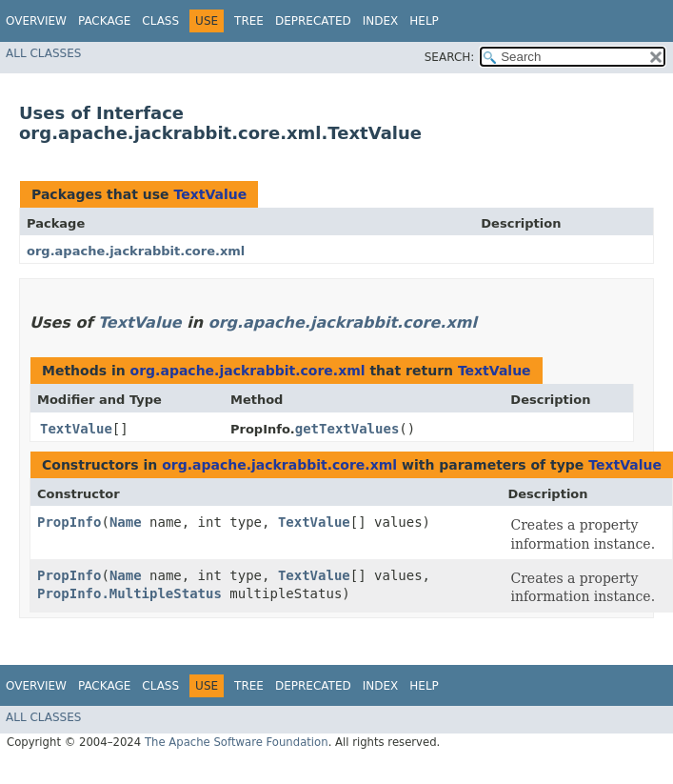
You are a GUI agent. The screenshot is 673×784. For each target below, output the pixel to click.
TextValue (210, 194)
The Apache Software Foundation (237, 742)
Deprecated (313, 21)
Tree (249, 21)
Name (126, 522)
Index (381, 21)
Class (160, 21)
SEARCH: (450, 57)
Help (424, 21)
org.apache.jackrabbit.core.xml (136, 251)
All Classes (43, 53)
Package (104, 21)
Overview (36, 21)
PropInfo (69, 522)
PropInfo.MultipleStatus (129, 593)
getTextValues (347, 429)
